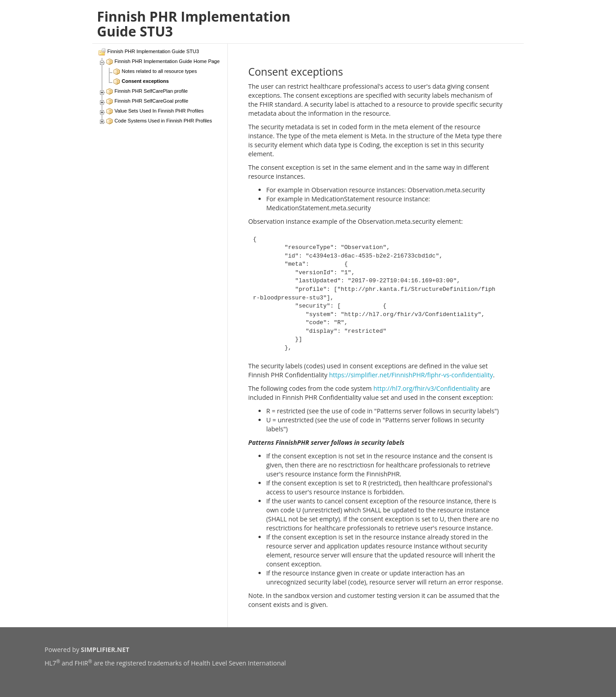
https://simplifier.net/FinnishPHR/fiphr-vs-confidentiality (411, 375)
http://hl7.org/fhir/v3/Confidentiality (426, 388)
